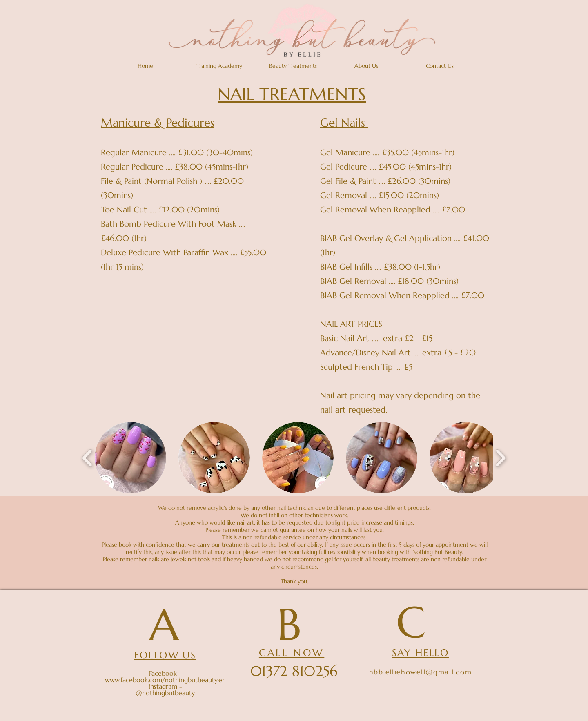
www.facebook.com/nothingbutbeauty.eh (165, 680)
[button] (293, 66)
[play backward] (88, 458)
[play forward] (500, 458)
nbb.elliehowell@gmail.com (421, 672)
